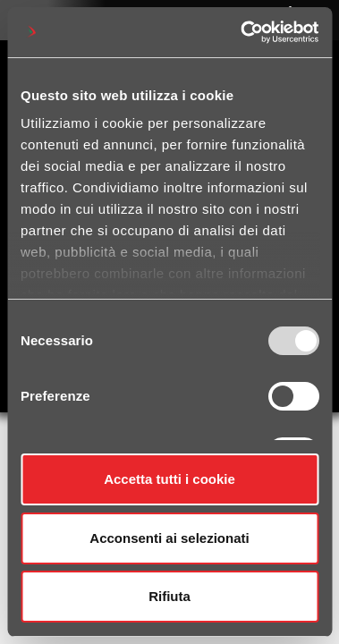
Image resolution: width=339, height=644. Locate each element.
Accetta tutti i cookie (169, 479)
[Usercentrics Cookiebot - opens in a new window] (242, 32)
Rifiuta (169, 596)
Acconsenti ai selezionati (169, 538)
